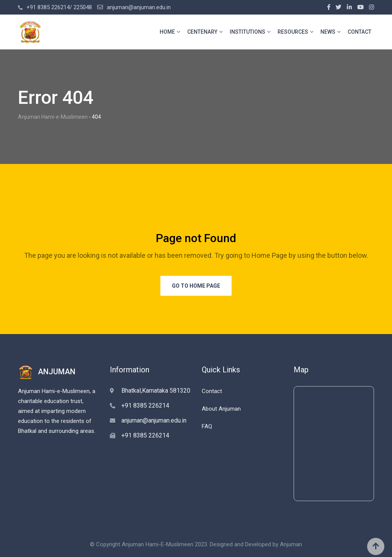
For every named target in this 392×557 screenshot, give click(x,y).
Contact (212, 391)
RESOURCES (293, 32)
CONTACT (359, 32)
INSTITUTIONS (247, 32)
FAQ (207, 426)
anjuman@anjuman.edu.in (139, 7)
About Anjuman (221, 409)
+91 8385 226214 (145, 405)
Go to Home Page (196, 286)
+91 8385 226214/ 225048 (59, 7)
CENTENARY (202, 32)
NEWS (328, 32)
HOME (167, 32)
